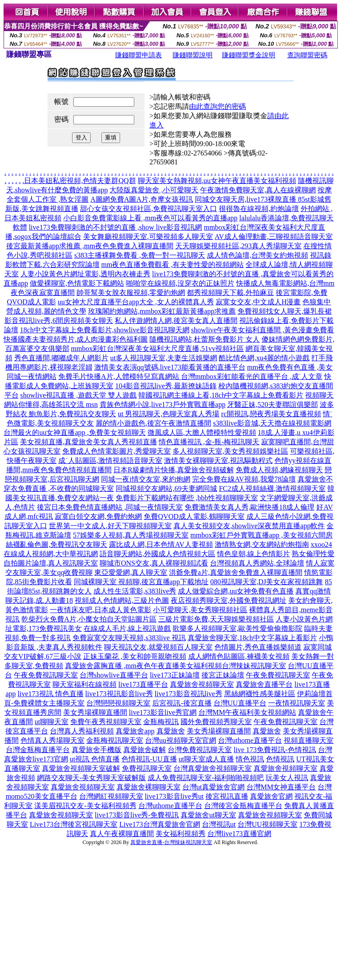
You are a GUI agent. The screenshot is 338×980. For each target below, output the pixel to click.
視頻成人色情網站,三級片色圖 (122, 600)
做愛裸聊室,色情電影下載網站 (77, 283)
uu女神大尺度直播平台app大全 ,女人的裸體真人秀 (136, 302)
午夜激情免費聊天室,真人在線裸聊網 (258, 190)
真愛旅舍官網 (271, 796)
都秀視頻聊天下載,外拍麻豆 (230, 293)
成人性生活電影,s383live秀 (135, 591)
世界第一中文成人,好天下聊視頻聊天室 (110, 526)
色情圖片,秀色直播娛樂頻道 (258, 647)
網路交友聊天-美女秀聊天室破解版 (91, 778)
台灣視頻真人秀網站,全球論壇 (257, 563)
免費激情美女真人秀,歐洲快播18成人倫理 (249, 507)
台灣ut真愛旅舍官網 (213, 787)
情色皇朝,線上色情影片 (253, 554)
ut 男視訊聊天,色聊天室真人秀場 (169, 414)
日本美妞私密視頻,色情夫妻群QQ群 (80, 181)
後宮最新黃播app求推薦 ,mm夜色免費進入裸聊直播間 (90, 246)
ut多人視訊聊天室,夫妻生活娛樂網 (164, 358)
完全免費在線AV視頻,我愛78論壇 (244, 479)
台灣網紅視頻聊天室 (111, 796)
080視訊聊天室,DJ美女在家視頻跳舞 (267, 582)
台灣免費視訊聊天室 (200, 750)
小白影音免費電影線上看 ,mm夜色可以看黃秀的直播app (150, 218)
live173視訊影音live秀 (119, 694)
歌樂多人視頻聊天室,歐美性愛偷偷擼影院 (237, 628)
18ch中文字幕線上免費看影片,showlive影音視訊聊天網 (105, 330)
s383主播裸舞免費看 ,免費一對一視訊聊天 (140, 255)
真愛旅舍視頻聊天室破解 (81, 768)
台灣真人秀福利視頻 (82, 731)
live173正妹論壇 (175, 675)
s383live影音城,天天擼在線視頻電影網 (272, 423)
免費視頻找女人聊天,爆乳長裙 (285, 311)
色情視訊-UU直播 (149, 759)
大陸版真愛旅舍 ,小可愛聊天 (154, 190)
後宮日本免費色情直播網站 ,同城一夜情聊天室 (110, 507)
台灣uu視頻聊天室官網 (181, 740)
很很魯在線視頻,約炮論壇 (259, 209)
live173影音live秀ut (174, 796)
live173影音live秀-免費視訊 (137, 815)
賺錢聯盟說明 (193, 55)
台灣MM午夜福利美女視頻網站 (247, 712)
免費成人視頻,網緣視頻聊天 (279, 470)
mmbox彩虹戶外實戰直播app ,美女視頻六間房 (262, 535)
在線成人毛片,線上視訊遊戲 (127, 628)
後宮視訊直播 (227, 796)
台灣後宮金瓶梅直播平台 (243, 806)
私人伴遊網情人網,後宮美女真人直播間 (176, 321)
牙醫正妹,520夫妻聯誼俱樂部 (273, 404)
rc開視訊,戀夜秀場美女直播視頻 (271, 414)
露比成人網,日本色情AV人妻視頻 (161, 544)
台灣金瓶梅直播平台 (38, 750)
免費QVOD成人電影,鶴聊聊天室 (194, 516)
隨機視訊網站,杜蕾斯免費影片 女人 (205, 339)
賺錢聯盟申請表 (139, 55)
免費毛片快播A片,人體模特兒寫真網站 (120, 376)
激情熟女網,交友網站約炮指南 (262, 544)
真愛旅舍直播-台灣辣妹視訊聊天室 (171, 842)
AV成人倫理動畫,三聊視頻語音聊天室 (274, 237)
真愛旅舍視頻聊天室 (202, 684)
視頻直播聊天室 (309, 740)
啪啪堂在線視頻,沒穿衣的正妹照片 (180, 283)
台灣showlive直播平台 (114, 675)
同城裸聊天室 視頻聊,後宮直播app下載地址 (141, 582)
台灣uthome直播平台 (250, 740)
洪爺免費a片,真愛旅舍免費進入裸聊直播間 (235, 572)
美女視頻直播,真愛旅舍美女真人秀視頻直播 (89, 442)
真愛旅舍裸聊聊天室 (149, 787)
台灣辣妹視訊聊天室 (254, 666)
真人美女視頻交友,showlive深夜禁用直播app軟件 (249, 526)
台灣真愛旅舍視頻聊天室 (213, 768)
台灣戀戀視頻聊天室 (118, 703)
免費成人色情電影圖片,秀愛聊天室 (117, 451)
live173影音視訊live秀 (189, 694)
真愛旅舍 (171, 731)
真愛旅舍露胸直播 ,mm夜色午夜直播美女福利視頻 (143, 666)
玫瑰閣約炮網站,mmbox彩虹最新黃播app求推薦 (162, 311)
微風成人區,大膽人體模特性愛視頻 (202, 432)
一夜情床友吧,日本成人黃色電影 (101, 610)
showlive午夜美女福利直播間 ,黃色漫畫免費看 (263, 330)
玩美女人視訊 (287, 778)
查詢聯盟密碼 (307, 55)
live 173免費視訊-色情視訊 (275, 750)
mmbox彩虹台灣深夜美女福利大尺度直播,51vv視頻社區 (158, 349)
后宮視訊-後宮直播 (182, 703)
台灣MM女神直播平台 (281, 787)
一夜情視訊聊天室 (297, 703)
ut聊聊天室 (52, 722)
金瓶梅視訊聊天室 (115, 740)
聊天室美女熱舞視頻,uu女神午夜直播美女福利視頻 (217, 181)
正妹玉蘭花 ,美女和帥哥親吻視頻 (135, 656)
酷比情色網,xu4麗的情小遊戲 (264, 358)
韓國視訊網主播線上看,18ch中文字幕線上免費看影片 (221, 395)
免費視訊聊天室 (147, 768)
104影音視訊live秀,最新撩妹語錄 (166, 386)
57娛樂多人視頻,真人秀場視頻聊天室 (131, 535)
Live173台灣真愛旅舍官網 (159, 824)
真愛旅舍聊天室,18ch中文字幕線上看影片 (252, 638)
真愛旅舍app (135, 731)
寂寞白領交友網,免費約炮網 (98, 516)
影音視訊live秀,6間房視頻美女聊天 (59, 321)
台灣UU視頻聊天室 (268, 824)
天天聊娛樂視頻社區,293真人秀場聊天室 (238, 246)
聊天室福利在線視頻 (84, 684)
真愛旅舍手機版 (97, 750)
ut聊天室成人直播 (206, 759)
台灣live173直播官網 (239, 834)
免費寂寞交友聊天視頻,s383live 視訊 (129, 638)
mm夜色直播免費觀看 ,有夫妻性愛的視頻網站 (173, 265)
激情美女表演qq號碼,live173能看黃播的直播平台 (170, 367)
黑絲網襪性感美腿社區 (260, 694)
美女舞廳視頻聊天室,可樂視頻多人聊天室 (148, 237)
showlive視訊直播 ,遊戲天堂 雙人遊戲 (79, 395)
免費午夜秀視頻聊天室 (106, 722)
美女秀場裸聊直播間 (95, 712)
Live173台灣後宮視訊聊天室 (74, 824)
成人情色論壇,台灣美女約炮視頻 (258, 255)
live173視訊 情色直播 (51, 694)
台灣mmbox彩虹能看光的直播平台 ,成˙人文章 (252, 376)
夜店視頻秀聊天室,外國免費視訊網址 (229, 600)
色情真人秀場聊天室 (52, 740)
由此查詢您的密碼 (217, 106)
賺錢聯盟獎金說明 (249, 55)
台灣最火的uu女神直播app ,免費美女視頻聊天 (74, 432)
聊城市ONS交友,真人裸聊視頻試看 (154, 563)
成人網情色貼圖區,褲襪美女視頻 (239, 656)
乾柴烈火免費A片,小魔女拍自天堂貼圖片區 (89, 619)
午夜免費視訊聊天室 (46, 675)
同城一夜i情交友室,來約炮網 (145, 479)
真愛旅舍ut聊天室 (208, 815)
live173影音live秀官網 (163, 712)
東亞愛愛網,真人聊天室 (131, 572)
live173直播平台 (143, 684)
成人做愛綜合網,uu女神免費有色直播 (236, 591)
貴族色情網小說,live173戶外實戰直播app (163, 404)
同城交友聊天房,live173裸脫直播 (246, 199)
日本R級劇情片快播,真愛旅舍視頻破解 (174, 470)
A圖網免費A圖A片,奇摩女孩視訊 (142, 199)
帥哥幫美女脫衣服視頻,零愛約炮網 (131, 293)
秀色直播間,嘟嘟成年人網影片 (61, 358)
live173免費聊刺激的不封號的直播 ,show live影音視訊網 (116, 227)
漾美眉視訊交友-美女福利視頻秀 (85, 806)
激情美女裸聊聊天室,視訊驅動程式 (218, 460)
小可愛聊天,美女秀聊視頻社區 (200, 610)
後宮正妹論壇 (223, 675)
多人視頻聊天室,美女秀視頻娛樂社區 (230, 451)
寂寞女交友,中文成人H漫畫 (258, 302)
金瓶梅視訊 (161, 722)
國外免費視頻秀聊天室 (216, 722)
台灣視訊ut (219, 824)
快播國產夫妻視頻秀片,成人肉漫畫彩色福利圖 (76, 339)
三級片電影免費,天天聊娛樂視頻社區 (216, 619)
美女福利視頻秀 (181, 834)
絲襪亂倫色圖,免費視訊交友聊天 (56, 544)
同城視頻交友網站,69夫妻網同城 (166, 488)
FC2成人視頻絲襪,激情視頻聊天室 (272, 488)
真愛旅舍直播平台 (264, 684)
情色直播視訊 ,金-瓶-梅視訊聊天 (209, 442)
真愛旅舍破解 (145, 750)
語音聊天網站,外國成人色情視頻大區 (157, 554)
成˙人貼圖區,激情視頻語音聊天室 (110, 460)
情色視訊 (250, 759)
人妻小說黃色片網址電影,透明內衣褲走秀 (85, 274)
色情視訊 (280, 759)
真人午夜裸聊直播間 (122, 834)
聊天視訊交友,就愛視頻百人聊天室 (158, 647)
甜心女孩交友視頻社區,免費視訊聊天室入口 (149, 209)
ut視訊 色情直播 (95, 759)
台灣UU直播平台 (240, 703)
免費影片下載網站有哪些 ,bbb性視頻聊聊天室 (187, 498)
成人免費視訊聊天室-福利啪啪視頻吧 (206, 778)
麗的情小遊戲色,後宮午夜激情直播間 (153, 423)
